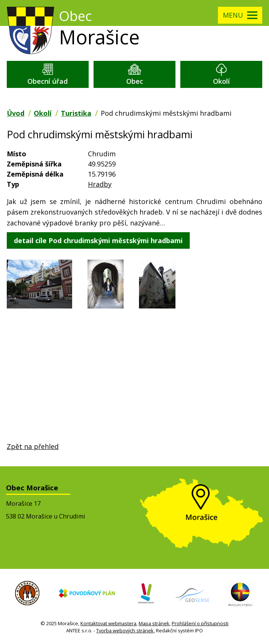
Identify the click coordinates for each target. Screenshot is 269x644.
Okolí (221, 81)
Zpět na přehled (33, 446)
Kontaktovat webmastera (108, 623)
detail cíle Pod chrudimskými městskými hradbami (98, 240)
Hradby (100, 184)
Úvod (16, 113)
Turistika (76, 113)
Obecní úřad (48, 81)
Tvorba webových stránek (125, 630)
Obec (135, 81)
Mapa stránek (154, 623)
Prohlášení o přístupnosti (200, 623)
